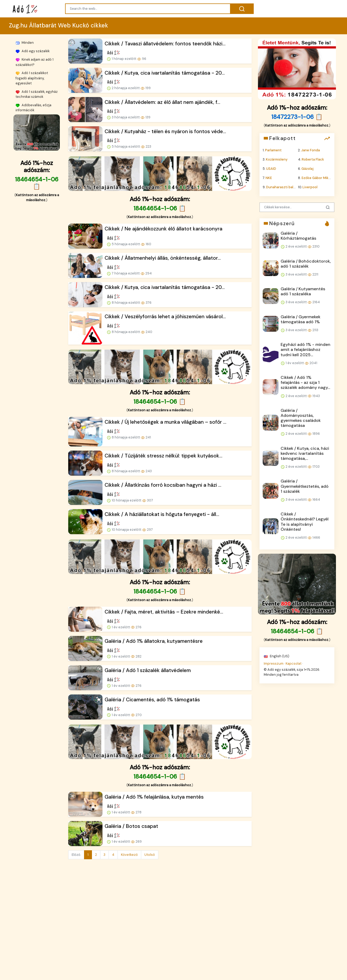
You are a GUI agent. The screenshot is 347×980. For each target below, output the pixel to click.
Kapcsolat (294, 663)
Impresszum (274, 663)
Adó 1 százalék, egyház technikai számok (37, 94)
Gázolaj (307, 169)
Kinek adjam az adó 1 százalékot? (35, 62)
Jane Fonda (311, 150)
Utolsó (150, 855)
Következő (129, 855)
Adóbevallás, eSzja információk (33, 108)
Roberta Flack (313, 159)
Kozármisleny (277, 159)
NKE (269, 178)
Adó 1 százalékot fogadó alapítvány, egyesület (32, 78)
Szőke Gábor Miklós (317, 178)
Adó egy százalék (33, 51)
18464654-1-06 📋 (36, 183)
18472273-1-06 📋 (297, 117)
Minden (25, 43)
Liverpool (310, 187)
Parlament (273, 150)
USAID (271, 169)
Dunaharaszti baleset (284, 187)
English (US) (277, 656)
